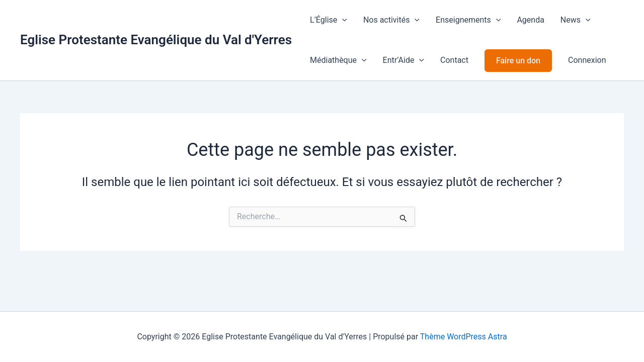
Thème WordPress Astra (464, 337)
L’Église (329, 20)
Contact (454, 60)
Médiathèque (338, 60)
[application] (342, 20)
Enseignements (468, 20)
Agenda (530, 20)
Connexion (587, 60)
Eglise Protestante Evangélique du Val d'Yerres (156, 40)
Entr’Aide (404, 60)
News (576, 20)
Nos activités (391, 20)
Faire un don (518, 61)
